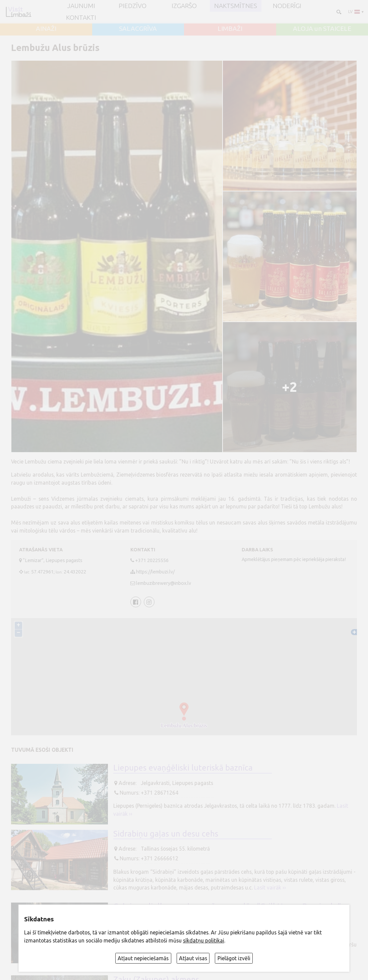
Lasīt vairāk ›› (270, 887)
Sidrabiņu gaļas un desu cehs (166, 834)
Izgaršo (184, 6)
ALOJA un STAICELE (322, 29)
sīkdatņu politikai (204, 940)
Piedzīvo (133, 6)
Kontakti (81, 18)
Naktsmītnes (236, 6)
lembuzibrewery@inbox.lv (164, 583)
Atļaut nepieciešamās (143, 958)
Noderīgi (287, 6)
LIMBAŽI (230, 29)
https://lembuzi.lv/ (155, 572)
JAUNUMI (81, 6)
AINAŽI (46, 29)
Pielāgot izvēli (234, 958)
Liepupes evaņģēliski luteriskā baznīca (183, 768)
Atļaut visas (193, 958)
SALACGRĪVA (138, 29)
